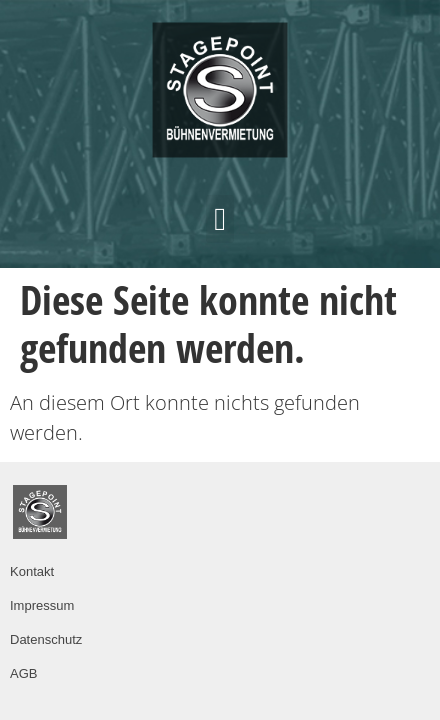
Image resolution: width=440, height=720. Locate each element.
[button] (220, 219)
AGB (23, 673)
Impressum (42, 605)
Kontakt (32, 571)
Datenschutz (46, 639)
